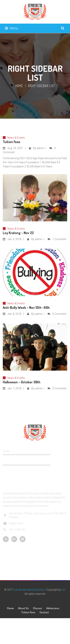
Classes (38, 608)
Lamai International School (29, 590)
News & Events (16, 138)
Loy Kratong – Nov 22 (18, 233)
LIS (63, 590)
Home (19, 86)
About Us (23, 608)
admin (41, 148)
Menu (11, 28)
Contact (44, 612)
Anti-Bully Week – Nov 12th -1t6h (26, 307)
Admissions (53, 608)
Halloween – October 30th (22, 382)
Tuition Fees (11, 142)
